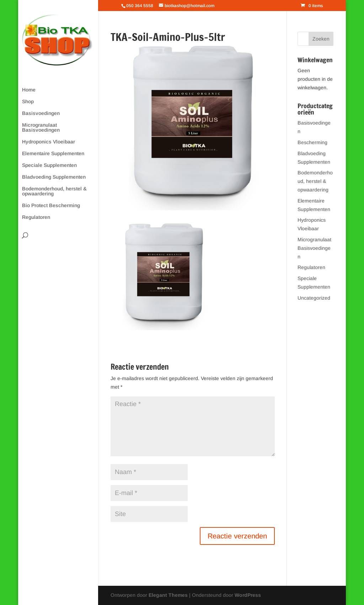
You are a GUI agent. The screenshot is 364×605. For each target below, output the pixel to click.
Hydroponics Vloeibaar (49, 142)
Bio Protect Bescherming (51, 206)
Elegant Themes (168, 595)
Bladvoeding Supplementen (54, 177)
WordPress (248, 595)
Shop (28, 102)
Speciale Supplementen (49, 165)
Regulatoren (36, 217)
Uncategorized (314, 298)
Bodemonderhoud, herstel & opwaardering (54, 191)
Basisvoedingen (41, 113)
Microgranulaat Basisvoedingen (41, 128)
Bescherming (312, 142)
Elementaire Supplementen (53, 154)
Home (29, 90)
